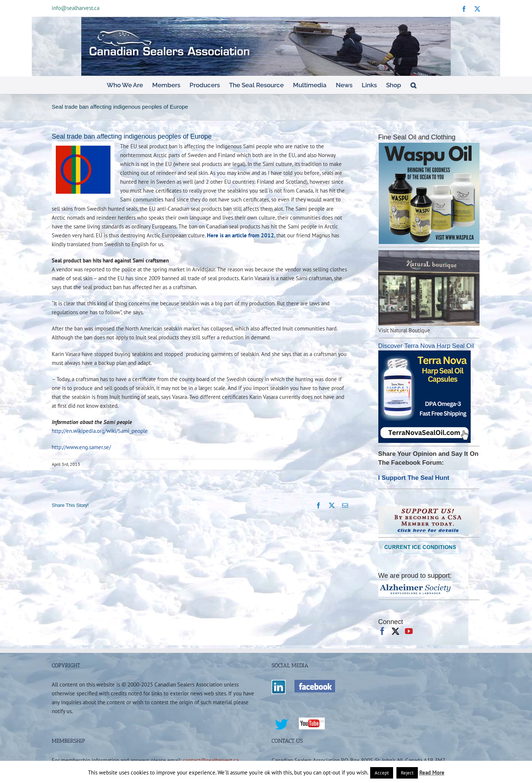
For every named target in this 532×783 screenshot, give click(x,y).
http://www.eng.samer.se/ (81, 447)
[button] (413, 85)
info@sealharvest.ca (76, 8)
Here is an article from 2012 (241, 235)
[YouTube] (409, 631)
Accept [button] (382, 773)
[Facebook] (382, 631)
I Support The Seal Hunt (414, 478)
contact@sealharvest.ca (211, 760)
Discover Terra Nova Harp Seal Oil (426, 346)
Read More (432, 772)
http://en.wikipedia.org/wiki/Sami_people (100, 431)
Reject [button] (407, 773)
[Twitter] (395, 631)
